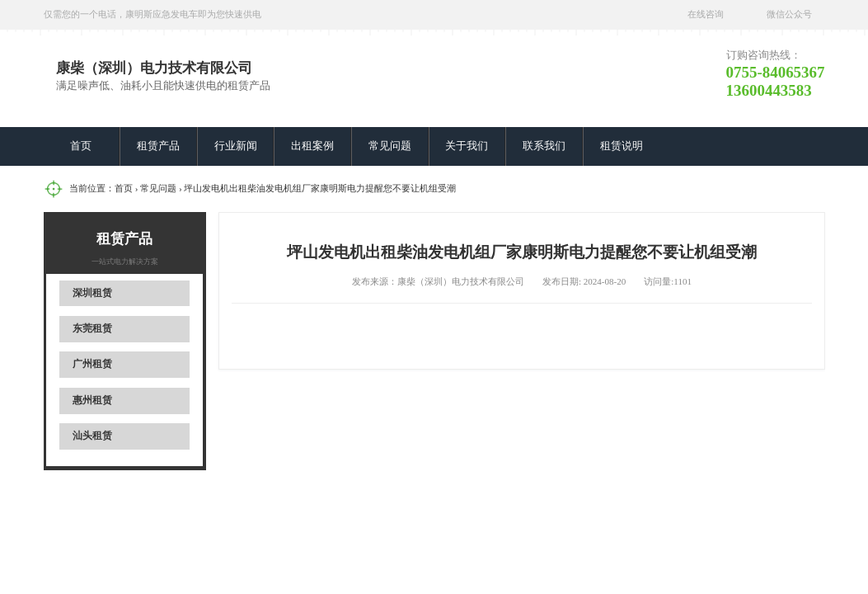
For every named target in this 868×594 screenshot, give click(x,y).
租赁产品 (158, 146)
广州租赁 (92, 364)
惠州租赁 (92, 400)
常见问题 (390, 146)
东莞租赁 (92, 328)
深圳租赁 (92, 293)
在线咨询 (706, 14)
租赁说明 (622, 146)
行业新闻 (236, 146)
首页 (81, 146)
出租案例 (312, 146)
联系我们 (544, 146)
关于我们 (467, 146)
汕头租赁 (92, 436)
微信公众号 (789, 14)
